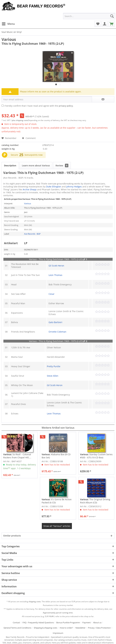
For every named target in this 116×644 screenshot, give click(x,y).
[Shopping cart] (112, 24)
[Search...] (89, 16)
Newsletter (80, 628)
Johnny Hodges (74, 187)
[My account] (105, 24)
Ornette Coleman (57, 332)
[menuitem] (8, 24)
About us (97, 622)
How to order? (66, 628)
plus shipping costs (20, 120)
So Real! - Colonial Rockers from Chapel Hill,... (17, 456)
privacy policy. (66, 106)
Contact (16, 622)
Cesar (52, 294)
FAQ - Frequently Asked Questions (38, 622)
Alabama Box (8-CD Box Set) (56, 456)
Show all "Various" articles (57, 526)
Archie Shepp (30, 189)
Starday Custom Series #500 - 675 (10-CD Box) (96, 456)
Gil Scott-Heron (56, 266)
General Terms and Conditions (17, 628)
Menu (8, 23)
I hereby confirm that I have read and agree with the (39, 106)
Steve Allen (53, 376)
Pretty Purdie (54, 366)
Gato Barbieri (55, 322)
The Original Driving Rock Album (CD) (95, 501)
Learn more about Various (36, 165)
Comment (29, 138)
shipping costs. (35, 602)
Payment (87, 622)
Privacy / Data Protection (99, 628)
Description (10, 165)
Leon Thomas (55, 275)
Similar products (12, 536)
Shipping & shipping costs (46, 628)
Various (9, 39)
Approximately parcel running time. (58, 613)
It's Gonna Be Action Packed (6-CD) (57, 501)
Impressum (58, 633)
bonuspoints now (34, 155)
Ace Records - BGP (32, 234)
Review (62, 165)
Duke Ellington (54, 187)
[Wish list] (98, 24)
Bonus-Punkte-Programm (68, 622)
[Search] (112, 16)
